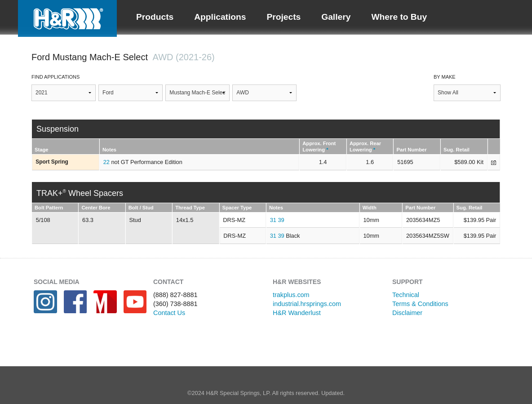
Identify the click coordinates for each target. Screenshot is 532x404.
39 (281, 220)
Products (155, 17)
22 (106, 162)
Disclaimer (407, 313)
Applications (220, 17)
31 (273, 220)
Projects (284, 17)
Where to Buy (399, 17)
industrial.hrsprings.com (307, 304)
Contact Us (169, 313)
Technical (406, 295)
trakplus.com (291, 295)
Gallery (336, 17)
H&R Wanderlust (297, 313)
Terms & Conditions (420, 304)
